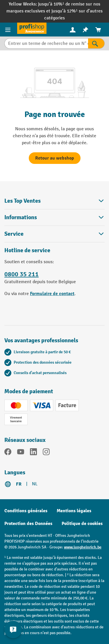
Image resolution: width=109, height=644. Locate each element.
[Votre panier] (98, 30)
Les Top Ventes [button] (54, 201)
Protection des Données (28, 524)
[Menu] (9, 30)
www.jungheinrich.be (83, 547)
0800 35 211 (22, 274)
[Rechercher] (96, 43)
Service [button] (54, 234)
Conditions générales (26, 511)
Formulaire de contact (52, 294)
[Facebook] (8, 453)
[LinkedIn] (33, 453)
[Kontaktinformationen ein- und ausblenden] (13, 630)
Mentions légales (74, 511)
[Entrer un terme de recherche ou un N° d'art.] (46, 43)
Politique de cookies (82, 524)
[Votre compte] (73, 30)
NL (35, 484)
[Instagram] (46, 453)
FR (19, 484)
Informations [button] (54, 217)
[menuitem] (73, 30)
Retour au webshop (55, 158)
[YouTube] (21, 453)
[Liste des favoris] (85, 30)
